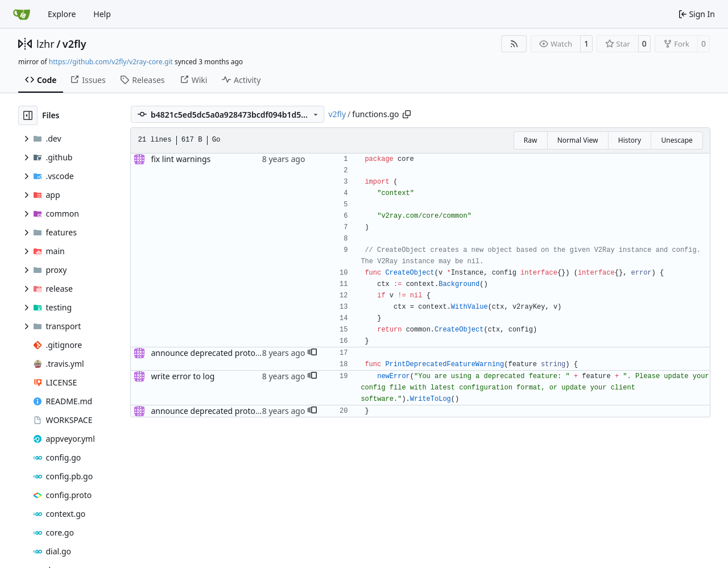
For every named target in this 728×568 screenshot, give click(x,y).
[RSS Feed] (514, 44)
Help (102, 14)
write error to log (183, 376)
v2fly (75, 44)
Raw (531, 140)
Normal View (578, 140)
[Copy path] (407, 114)
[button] (312, 353)
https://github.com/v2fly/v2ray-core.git (111, 62)
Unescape (677, 140)
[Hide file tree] (28, 115)
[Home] (22, 14)
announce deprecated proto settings (219, 353)
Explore (62, 14)
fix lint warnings (181, 159)
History (630, 140)
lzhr (45, 44)
